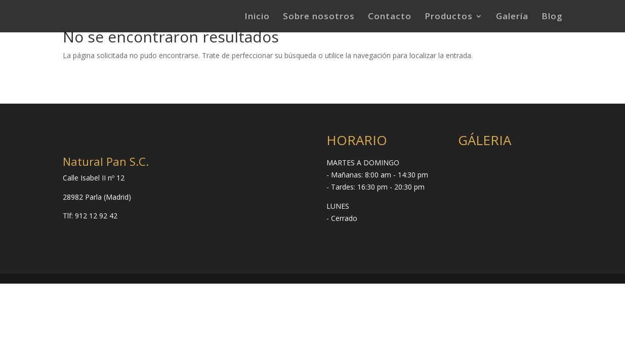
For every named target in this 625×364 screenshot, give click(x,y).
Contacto (390, 17)
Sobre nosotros (319, 17)
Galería (512, 17)
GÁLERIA (485, 140)
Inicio (257, 17)
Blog (552, 17)
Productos (449, 17)
